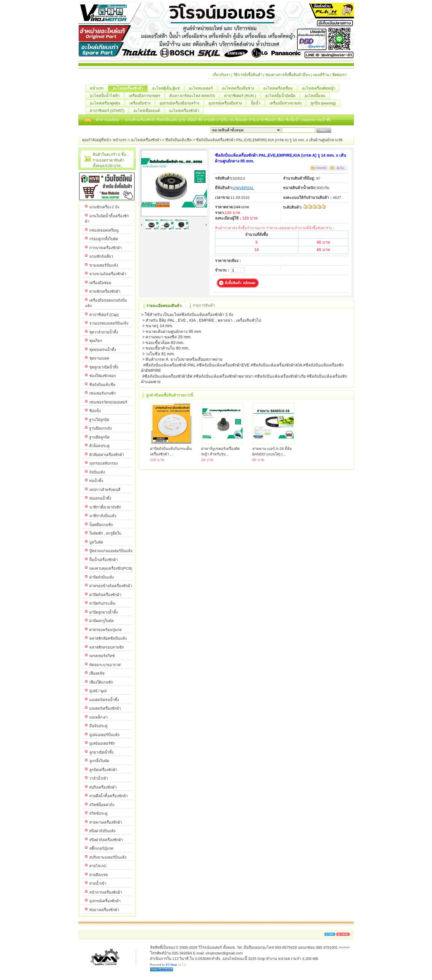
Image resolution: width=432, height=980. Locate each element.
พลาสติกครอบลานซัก (107, 647)
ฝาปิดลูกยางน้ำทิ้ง (103, 612)
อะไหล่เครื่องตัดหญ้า (321, 88)
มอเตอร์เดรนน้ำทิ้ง (104, 700)
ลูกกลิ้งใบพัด (99, 761)
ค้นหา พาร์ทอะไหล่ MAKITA (194, 96)
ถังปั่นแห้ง (97, 472)
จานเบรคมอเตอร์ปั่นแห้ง (109, 323)
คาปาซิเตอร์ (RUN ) (242, 96)
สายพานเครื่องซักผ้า (106, 822)
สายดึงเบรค (99, 875)
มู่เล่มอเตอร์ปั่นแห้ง (104, 735)
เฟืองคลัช (97, 673)
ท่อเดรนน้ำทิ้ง (100, 498)
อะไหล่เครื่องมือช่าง (240, 88)
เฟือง (281, 120)
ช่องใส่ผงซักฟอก (103, 376)
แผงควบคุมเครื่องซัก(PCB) (111, 568)
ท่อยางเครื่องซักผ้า (104, 910)
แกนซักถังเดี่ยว (101, 256)
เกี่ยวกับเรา (221, 75)
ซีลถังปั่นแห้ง (167, 120)
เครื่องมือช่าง (142, 103)
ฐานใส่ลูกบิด (99, 420)
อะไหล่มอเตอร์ (203, 88)
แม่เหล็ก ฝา (99, 717)
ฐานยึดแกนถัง (100, 428)
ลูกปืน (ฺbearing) (325, 103)
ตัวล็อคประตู (99, 446)
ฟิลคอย (242, 120)
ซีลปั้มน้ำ (293, 120)
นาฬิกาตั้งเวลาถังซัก (105, 507)
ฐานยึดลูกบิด (99, 437)
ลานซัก (210, 120)
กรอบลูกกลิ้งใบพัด (104, 239)
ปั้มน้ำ (258, 103)
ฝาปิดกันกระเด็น (102, 603)
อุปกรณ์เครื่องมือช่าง (227, 103)
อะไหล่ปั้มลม (317, 96)
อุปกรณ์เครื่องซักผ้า (105, 901)
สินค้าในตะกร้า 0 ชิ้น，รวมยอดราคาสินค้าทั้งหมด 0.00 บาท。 (111, 160)
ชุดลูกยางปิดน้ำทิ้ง (104, 367)
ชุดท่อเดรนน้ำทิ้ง (103, 350)
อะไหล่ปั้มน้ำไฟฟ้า (107, 96)
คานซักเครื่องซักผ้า (105, 291)
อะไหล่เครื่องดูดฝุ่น (107, 103)
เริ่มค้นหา (340, 130)
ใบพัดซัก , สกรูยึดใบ (105, 533)
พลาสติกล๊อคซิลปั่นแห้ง (108, 638)
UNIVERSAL (243, 188)
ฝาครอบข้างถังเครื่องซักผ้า (111, 586)
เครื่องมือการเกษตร (147, 96)
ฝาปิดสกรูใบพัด (101, 621)
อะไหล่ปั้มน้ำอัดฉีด (282, 96)
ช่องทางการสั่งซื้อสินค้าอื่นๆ (287, 75)
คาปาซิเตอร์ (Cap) (104, 315)
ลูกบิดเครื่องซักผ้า (103, 770)
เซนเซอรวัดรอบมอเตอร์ (108, 402)
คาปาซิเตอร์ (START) (109, 111)
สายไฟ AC (98, 866)
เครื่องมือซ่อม (100, 283)
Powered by (168, 965)
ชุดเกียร (96, 341)
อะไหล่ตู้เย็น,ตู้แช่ (168, 88)
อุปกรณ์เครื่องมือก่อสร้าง (182, 103)
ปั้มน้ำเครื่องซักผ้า (103, 560)
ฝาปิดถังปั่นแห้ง (101, 577)
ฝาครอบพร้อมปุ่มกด (105, 630)
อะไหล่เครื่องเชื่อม (280, 88)
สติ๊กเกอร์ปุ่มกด (101, 848)
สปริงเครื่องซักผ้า (103, 787)
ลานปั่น (222, 120)
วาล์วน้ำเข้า (99, 778)
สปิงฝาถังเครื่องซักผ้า (106, 840)
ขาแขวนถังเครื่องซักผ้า (108, 274)
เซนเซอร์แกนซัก (102, 393)
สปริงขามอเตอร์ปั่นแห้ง (108, 857)
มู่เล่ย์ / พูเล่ (98, 691)
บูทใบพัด (96, 542)
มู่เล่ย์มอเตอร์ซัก (102, 743)
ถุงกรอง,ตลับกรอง (104, 463)
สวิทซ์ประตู (98, 813)
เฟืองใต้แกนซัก (101, 682)
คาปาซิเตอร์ (267, 120)
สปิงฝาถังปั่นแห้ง (102, 831)
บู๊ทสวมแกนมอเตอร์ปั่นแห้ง (111, 551)
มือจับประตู (98, 726)
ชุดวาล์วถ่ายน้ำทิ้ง (104, 332)
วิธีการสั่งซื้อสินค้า (248, 75)
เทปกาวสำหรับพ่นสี (105, 490)
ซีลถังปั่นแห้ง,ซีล (179, 140)
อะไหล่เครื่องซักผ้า (130, 88)
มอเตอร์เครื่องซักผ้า (105, 708)
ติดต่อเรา (340, 75)
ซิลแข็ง (95, 411)
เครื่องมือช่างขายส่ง (288, 103)
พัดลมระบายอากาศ (105, 665)
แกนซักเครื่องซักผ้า (141, 120)
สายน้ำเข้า (98, 883)
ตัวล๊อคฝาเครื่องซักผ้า (107, 455)
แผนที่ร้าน (321, 75)
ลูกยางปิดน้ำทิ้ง (191, 120)
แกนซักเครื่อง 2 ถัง (104, 207)
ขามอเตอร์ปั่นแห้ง (104, 265)
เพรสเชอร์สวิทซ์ (102, 656)
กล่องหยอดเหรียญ (104, 230)
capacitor (309, 120)
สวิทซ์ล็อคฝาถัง (102, 805)
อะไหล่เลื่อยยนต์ (149, 111)
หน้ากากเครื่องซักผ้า (106, 892)
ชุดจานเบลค (99, 358)
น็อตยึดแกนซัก (101, 525)
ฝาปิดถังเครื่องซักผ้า (105, 595)
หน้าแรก (99, 88)
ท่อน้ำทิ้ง (324, 120)
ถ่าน (253, 120)
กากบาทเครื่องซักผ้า (105, 248)
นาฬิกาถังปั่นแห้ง (103, 516)
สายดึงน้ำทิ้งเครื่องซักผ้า (109, 796)
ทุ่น (233, 120)
